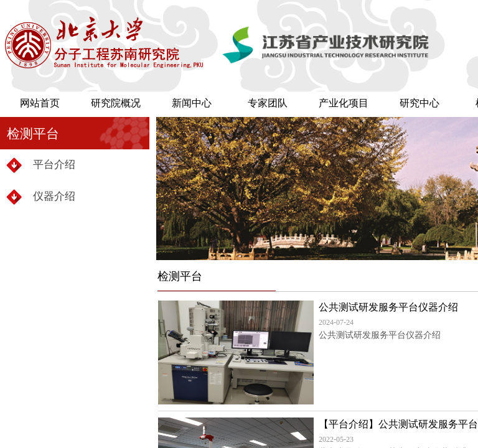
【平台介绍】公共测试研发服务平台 (398, 424)
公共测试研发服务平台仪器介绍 (388, 307)
